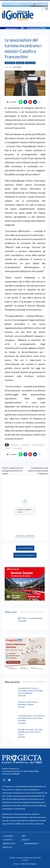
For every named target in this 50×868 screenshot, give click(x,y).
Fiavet (8, 448)
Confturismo (26, 445)
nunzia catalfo (17, 448)
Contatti (8, 840)
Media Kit (8, 847)
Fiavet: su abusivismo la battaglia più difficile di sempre (12, 471)
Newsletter (9, 843)
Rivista (26, 840)
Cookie (22, 864)
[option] (25, 5)
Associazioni (10, 63)
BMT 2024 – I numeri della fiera (30, 618)
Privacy (16, 864)
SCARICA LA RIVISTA (25, 536)
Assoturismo (15, 445)
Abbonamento (32, 843)
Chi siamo (8, 836)
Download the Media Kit (25, 555)
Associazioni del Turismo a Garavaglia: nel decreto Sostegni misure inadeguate (30, 691)
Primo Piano (30, 63)
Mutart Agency (31, 864)
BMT (24, 836)
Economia (20, 63)
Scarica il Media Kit (25, 548)
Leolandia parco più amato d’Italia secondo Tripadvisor (38, 471)
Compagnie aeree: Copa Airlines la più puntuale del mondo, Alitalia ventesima (31, 718)
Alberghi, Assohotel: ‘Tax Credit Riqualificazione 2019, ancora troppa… (30, 732)
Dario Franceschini (38, 445)
